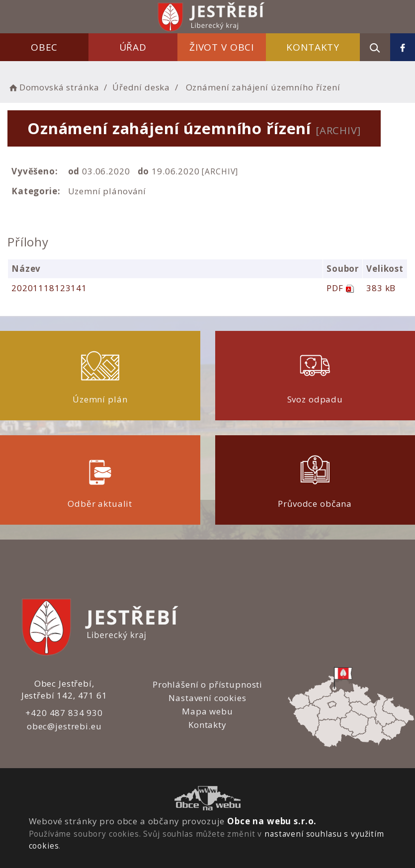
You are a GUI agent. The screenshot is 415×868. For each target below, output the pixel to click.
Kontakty (313, 47)
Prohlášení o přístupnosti (207, 684)
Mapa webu (207, 711)
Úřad (133, 47)
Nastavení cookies (207, 698)
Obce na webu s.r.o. (272, 821)
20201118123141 (49, 288)
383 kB (381, 288)
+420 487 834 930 (64, 713)
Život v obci (222, 47)
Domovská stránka (53, 87)
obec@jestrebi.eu (64, 726)
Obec (44, 47)
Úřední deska (141, 87)
